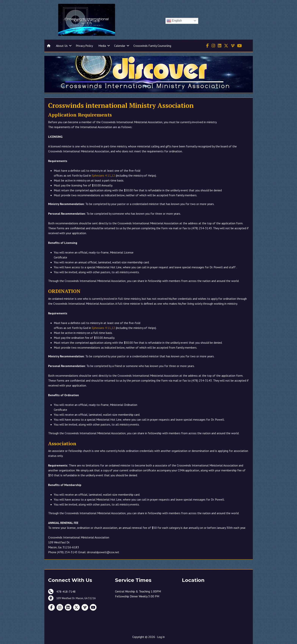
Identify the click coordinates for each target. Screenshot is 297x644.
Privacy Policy (84, 46)
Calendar (120, 46)
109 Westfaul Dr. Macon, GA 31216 (76, 598)
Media (102, 46)
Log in (161, 637)
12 (113, 175)
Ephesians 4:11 (101, 175)
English (174, 21)
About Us (62, 46)
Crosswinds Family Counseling (152, 46)
